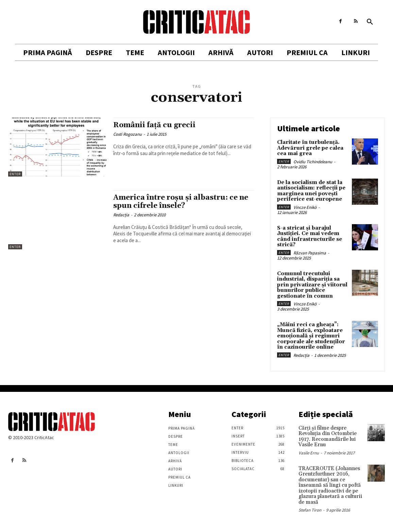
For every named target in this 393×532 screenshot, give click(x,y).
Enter (15, 174)
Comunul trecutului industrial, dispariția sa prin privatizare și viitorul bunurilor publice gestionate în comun (312, 285)
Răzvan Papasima (310, 253)
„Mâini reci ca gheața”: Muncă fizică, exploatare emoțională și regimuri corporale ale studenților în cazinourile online (311, 336)
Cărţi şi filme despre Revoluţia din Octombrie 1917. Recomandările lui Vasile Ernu (328, 437)
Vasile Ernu (309, 453)
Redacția (121, 215)
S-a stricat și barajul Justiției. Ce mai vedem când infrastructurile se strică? (310, 237)
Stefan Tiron (310, 510)
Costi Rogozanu (127, 134)
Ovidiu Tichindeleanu (313, 162)
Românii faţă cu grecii (154, 125)
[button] (370, 22)
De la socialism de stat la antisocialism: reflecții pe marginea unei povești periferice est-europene (311, 191)
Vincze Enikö (305, 207)
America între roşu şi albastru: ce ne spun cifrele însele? (181, 202)
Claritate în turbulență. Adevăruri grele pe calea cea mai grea (310, 148)
